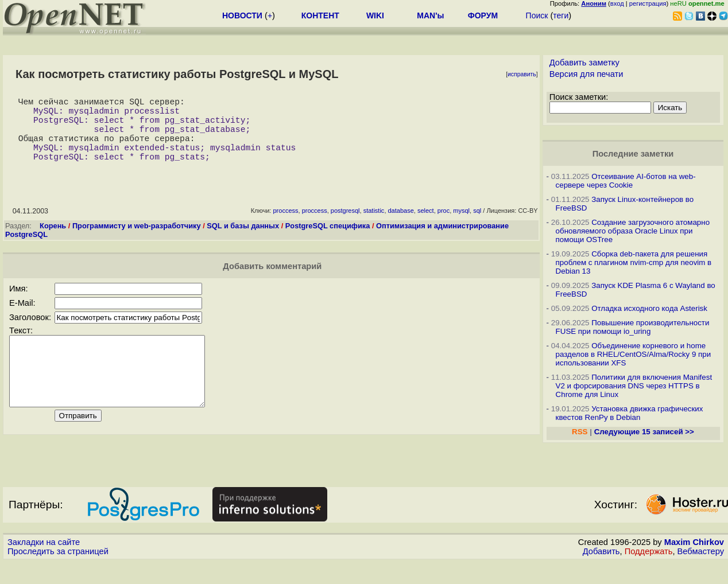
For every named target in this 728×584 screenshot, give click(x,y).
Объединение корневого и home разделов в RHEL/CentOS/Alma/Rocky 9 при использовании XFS (634, 354)
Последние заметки (633, 154)
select (426, 227)
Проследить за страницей (58, 573)
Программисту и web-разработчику (137, 242)
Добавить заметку (584, 63)
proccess (285, 227)
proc (444, 227)
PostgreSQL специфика (328, 242)
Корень (53, 242)
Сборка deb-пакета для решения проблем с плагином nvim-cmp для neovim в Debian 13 (634, 262)
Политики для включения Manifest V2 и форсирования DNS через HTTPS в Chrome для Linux (634, 386)
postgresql (345, 227)
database (401, 227)
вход (617, 3)
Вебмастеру (701, 573)
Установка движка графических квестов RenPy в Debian (630, 413)
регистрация (648, 3)
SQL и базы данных (243, 242)
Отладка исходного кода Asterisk (649, 308)
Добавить (601, 573)
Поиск (537, 15)
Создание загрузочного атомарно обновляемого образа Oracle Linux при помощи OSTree (633, 231)
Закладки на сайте (44, 564)
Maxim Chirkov (694, 564)
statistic (374, 227)
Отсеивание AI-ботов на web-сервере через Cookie (626, 181)
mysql (461, 227)
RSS (580, 432)
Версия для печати (586, 74)
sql (477, 227)
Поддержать (649, 573)
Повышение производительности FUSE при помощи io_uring (633, 327)
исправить (522, 74)
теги (561, 15)
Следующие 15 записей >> (644, 432)
